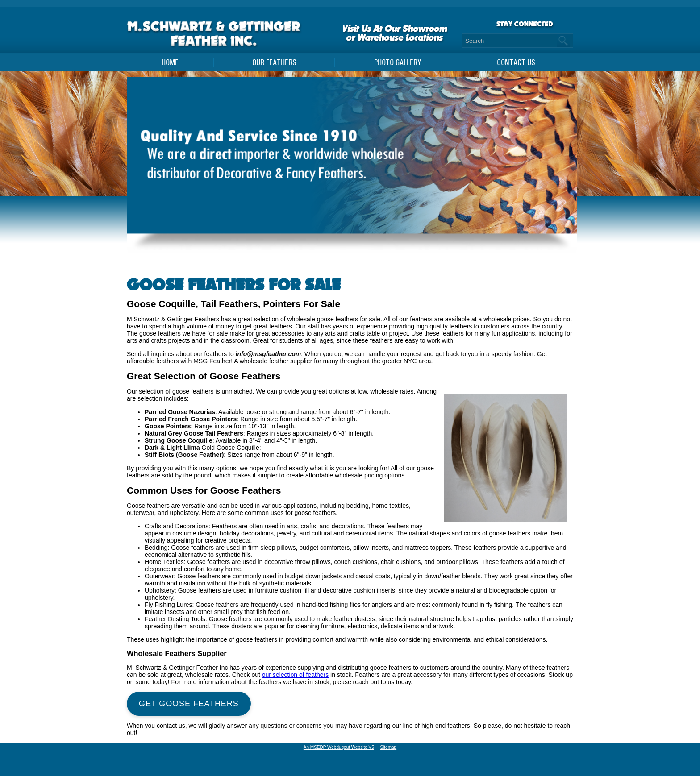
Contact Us (516, 62)
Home (170, 62)
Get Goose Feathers (189, 704)
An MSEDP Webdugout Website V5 (339, 747)
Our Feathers (274, 62)
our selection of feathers (295, 675)
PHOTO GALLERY (398, 62)
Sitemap (388, 747)
